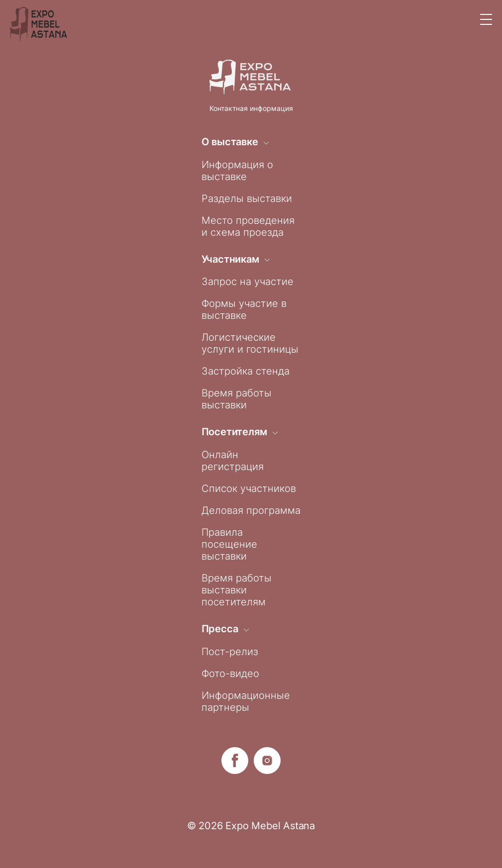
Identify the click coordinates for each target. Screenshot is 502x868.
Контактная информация (251, 108)
